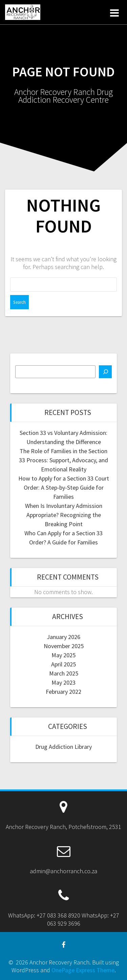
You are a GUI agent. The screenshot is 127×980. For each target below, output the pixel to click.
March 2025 (64, 673)
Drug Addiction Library (63, 747)
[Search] (105, 372)
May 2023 (63, 682)
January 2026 (63, 637)
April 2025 (63, 664)
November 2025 (64, 646)
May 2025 (63, 655)
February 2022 (63, 692)
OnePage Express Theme (83, 970)
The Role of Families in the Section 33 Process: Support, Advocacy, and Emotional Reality (63, 460)
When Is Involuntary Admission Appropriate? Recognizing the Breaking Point (64, 515)
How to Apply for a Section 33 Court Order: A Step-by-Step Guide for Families (64, 487)
